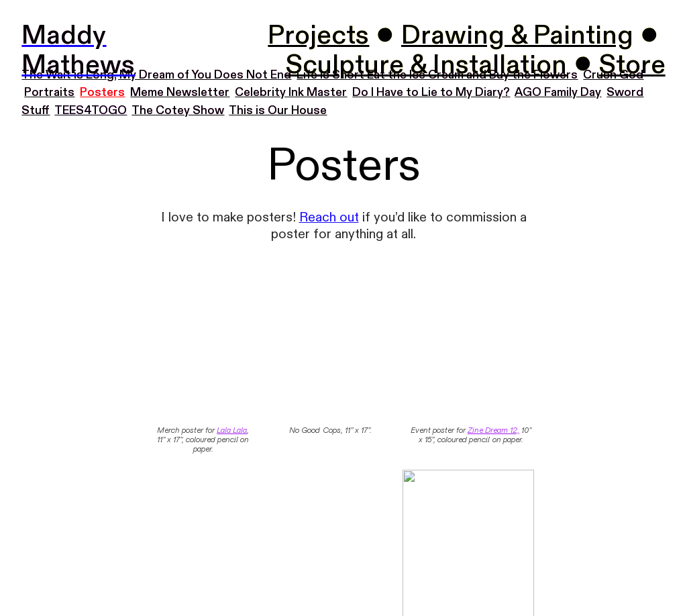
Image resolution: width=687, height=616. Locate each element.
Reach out (329, 217)
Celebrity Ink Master (291, 92)
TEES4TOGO (91, 110)
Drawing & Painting (517, 36)
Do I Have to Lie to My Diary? (431, 92)
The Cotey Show (178, 110)
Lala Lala (232, 430)
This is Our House (278, 110)
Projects (318, 36)
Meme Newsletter (180, 92)
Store (632, 65)
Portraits (49, 92)
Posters (102, 92)
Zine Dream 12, (493, 430)
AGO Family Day (558, 92)
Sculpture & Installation (426, 65)
